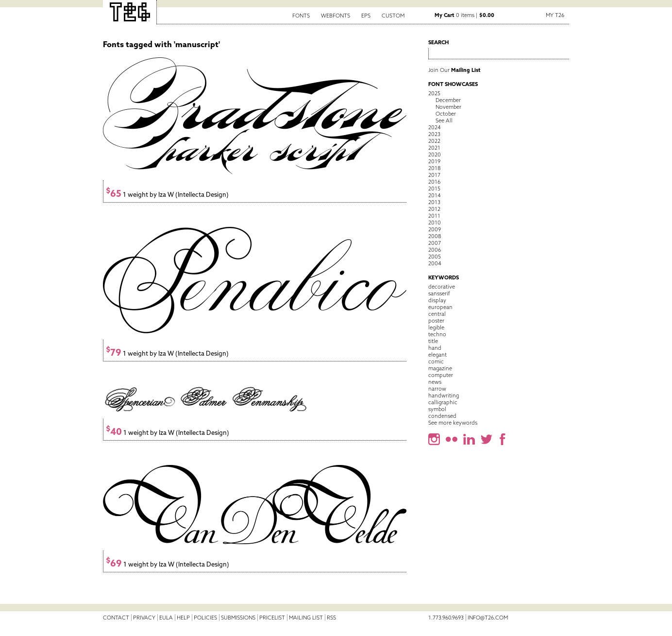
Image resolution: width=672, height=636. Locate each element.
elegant (437, 355)
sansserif (439, 293)
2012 (434, 209)
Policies (205, 618)
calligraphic (443, 402)
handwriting (444, 395)
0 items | (464, 15)
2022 (434, 141)
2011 (434, 216)
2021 (434, 148)
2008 (435, 236)
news (435, 382)
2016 (434, 182)
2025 (434, 93)
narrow (437, 389)
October (446, 114)
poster (436, 321)
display (437, 300)
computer (441, 375)
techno (437, 334)
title (433, 341)
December (448, 100)
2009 (435, 229)
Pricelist (272, 618)
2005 (435, 257)
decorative (442, 287)
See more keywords (453, 423)
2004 (435, 263)
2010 (435, 223)
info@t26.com (488, 618)
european (440, 307)
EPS (366, 16)
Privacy (144, 618)
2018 (434, 168)
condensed (442, 416)
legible (436, 327)
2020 (435, 155)
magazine (440, 368)
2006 (435, 250)
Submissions (238, 618)
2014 (435, 195)
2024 (435, 127)
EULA (166, 618)
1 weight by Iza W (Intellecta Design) (167, 195)
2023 (434, 134)
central (437, 314)
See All (444, 120)
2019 (434, 161)
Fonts (301, 16)
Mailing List (306, 618)
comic (436, 361)
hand (435, 348)
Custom (393, 16)
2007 (435, 243)
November (448, 107)
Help (183, 618)
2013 (434, 202)
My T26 (555, 15)
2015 (434, 189)
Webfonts (336, 16)
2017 (434, 175)
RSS (331, 618)
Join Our (454, 70)
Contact (116, 618)
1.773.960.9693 (446, 618)
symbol (437, 409)
